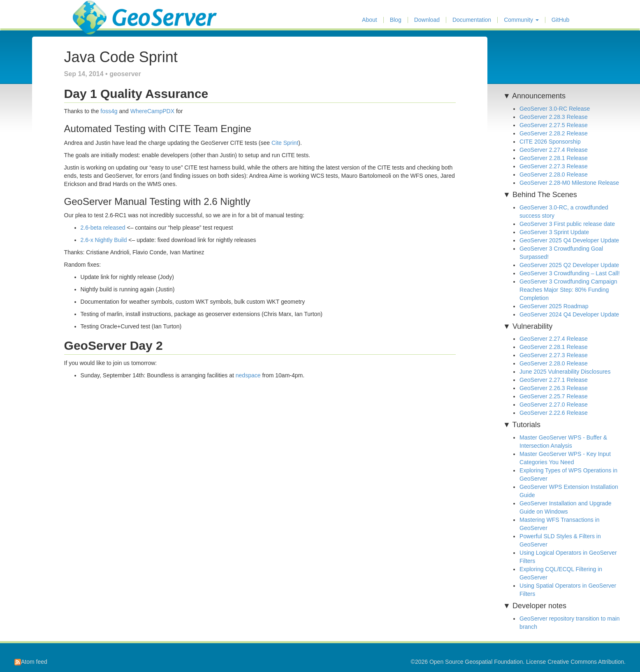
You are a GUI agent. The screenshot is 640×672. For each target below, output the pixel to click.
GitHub (561, 20)
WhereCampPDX (152, 111)
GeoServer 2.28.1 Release (554, 158)
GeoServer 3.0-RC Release (555, 109)
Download (427, 20)
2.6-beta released (103, 228)
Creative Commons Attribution (586, 662)
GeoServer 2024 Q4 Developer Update (569, 314)
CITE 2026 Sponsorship (550, 142)
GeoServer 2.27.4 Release (554, 150)
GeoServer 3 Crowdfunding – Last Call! (570, 273)
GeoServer (97, 11)
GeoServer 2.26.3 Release (554, 388)
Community (521, 20)
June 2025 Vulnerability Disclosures (565, 372)
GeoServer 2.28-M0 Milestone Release (569, 183)
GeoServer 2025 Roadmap (554, 306)
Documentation (472, 20)
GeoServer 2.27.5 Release (554, 125)
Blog (396, 20)
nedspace (248, 375)
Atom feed (31, 662)
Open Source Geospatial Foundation (476, 662)
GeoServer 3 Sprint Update (554, 232)
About (370, 20)
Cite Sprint (285, 143)
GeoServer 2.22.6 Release (554, 413)
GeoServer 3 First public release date (567, 224)
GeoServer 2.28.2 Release (554, 133)
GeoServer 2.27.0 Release (554, 405)
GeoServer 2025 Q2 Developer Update (569, 265)
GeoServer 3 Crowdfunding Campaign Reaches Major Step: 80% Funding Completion (568, 290)
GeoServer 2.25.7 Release (554, 396)
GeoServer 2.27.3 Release (554, 166)
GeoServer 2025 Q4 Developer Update (569, 240)
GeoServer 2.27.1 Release (554, 380)
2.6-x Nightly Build (104, 240)
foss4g (109, 111)
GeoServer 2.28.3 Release (554, 117)
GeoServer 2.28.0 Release (554, 174)
